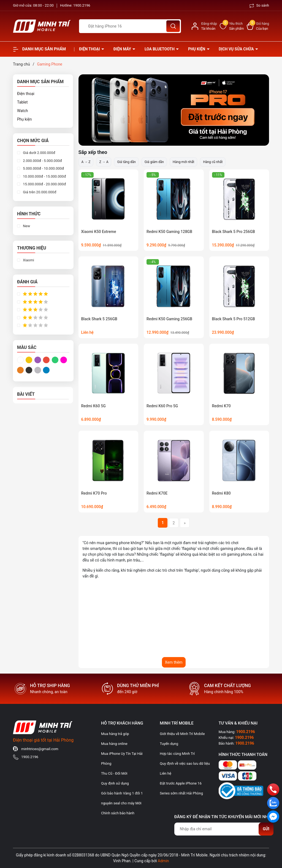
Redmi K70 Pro (94, 493)
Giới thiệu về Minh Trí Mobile (182, 734)
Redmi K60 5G (93, 406)
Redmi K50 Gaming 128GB (169, 232)
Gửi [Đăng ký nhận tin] (266, 829)
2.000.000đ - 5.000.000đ (42, 161)
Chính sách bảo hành (118, 813)
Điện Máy (123, 49)
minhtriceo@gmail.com (40, 749)
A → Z (86, 162)
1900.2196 (82, 5)
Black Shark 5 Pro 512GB (234, 319)
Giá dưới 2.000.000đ (39, 153)
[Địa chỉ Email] (224, 829)
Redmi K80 (221, 493)
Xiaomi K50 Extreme (99, 232)
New (26, 226)
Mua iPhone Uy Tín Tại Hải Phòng (122, 759)
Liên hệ (166, 773)
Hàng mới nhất (183, 162)
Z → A (104, 162)
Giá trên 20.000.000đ (39, 192)
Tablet (22, 102)
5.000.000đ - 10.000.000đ (43, 168)
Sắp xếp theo (93, 152)
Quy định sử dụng (115, 783)
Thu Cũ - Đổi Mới (114, 773)
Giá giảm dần (154, 162)
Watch (22, 111)
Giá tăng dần (126, 162)
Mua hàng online (114, 744)
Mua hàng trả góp (115, 734)
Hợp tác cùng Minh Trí (177, 754)
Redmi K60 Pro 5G (162, 406)
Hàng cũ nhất (213, 162)
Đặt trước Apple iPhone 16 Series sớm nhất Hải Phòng (181, 788)
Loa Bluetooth (160, 49)
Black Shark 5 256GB (99, 319)
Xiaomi (28, 260)
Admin (163, 861)
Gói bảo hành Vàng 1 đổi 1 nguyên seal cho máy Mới (122, 798)
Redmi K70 (221, 406)
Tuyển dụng (169, 744)
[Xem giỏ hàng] (258, 26)
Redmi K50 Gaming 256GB (169, 319)
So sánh (259, 5)
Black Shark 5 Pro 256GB (234, 232)
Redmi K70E (157, 493)
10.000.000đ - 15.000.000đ (44, 176)
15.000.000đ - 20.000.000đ (44, 184)
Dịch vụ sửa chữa (237, 49)
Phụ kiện (197, 49)
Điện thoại (90, 49)
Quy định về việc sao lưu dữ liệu (185, 763)
